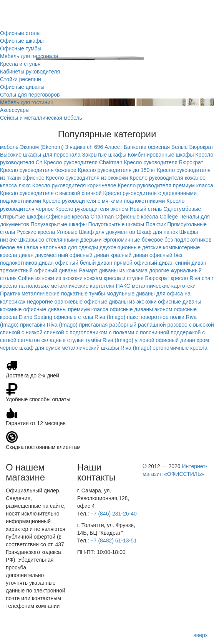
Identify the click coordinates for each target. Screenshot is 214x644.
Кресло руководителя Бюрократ (163, 162)
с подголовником (86, 332)
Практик (156, 224)
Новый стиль (146, 209)
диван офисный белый (67, 263)
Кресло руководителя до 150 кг (117, 170)
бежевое (153, 240)
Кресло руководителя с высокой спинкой (51, 193)
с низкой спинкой (43, 332)
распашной (152, 325)
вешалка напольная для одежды (57, 247)
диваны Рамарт (78, 270)
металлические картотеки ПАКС (90, 286)
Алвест (113, 147)
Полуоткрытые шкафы (116, 224)
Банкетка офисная (147, 147)
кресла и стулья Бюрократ (137, 278)
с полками (122, 332)
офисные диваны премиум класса (66, 309)
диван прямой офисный (127, 263)
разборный (123, 325)
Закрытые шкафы (104, 155)
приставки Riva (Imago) (49, 325)
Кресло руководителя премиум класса (165, 185)
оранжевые (69, 302)
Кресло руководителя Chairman (83, 162)
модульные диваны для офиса (145, 294)
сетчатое (29, 340)
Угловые (67, 232)
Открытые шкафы (22, 217)
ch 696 (95, 147)
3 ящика (75, 147)
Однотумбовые (182, 209)
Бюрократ (201, 147)
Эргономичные (122, 240)
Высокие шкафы (21, 155)
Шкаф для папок (157, 232)
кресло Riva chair (192, 278)
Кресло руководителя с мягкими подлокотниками (104, 201)
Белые (180, 147)
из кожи (45, 278)
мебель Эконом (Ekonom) (32, 147)
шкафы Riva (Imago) (126, 348)
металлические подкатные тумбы (63, 294)
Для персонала (62, 155)
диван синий (174, 263)
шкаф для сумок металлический (59, 348)
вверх (200, 635)
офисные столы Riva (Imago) (90, 317)
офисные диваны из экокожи (120, 302)
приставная (94, 325)
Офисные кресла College (147, 217)
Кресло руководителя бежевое (38, 170)
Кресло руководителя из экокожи (87, 178)
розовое (178, 325)
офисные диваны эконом (141, 309)
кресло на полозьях (24, 286)
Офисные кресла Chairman (80, 217)
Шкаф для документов (107, 232)
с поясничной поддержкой (168, 332)
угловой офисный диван (165, 340)
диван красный (113, 255)
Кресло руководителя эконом (92, 209)
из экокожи (69, 278)
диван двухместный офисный (56, 255)
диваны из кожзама (123, 270)
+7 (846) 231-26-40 (114, 514)
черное (9, 348)
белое (7, 247)
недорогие (40, 302)
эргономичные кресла (180, 348)
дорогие (159, 270)
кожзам (93, 278)
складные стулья (63, 340)
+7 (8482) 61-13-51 (114, 541)
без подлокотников (188, 240)
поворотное (154, 317)
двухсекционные (120, 247)
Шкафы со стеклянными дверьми (60, 240)
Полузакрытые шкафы (59, 224)
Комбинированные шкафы (161, 155)
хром (203, 340)
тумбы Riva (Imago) (109, 340)
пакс (132, 317)
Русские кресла (36, 232)
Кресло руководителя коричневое (74, 185)
